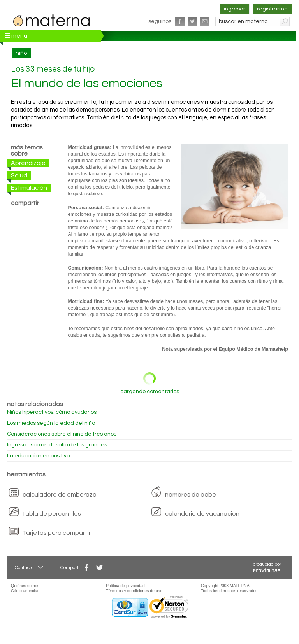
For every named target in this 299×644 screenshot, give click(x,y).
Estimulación (29, 188)
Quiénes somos (25, 586)
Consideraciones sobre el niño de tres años (62, 434)
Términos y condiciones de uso (134, 591)
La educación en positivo (38, 456)
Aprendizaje (28, 163)
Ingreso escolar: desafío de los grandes (57, 445)
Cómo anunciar (25, 591)
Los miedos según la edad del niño (51, 423)
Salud (19, 175)
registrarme (272, 9)
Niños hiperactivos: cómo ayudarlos (52, 412)
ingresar (235, 9)
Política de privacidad (125, 586)
